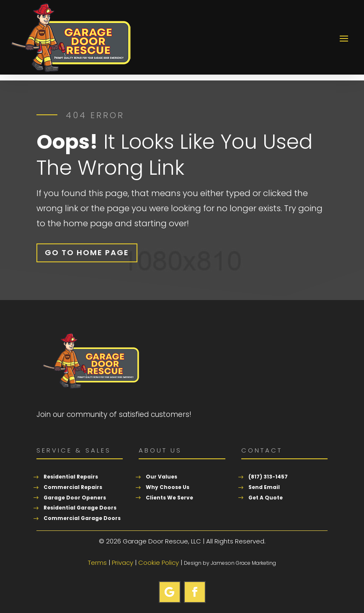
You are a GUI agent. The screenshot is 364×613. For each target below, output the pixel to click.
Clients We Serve (169, 498)
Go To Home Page (87, 252)
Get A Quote (266, 498)
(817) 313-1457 (268, 477)
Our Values (161, 477)
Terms (97, 563)
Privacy (123, 563)
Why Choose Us (168, 487)
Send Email (264, 487)
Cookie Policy (159, 563)
